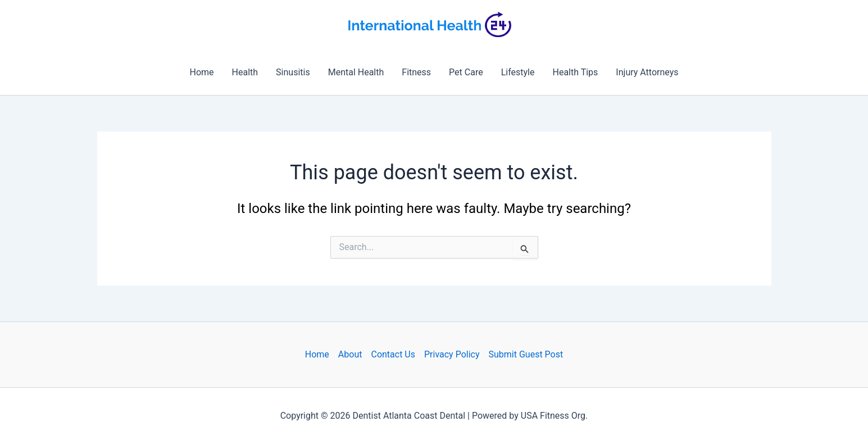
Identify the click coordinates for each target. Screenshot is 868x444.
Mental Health (356, 72)
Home (201, 72)
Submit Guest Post (526, 354)
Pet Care (466, 72)
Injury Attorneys (647, 72)
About (350, 354)
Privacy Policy (452, 354)
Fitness (416, 72)
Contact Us (393, 354)
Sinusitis (293, 72)
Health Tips (575, 72)
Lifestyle (518, 72)
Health (245, 72)
